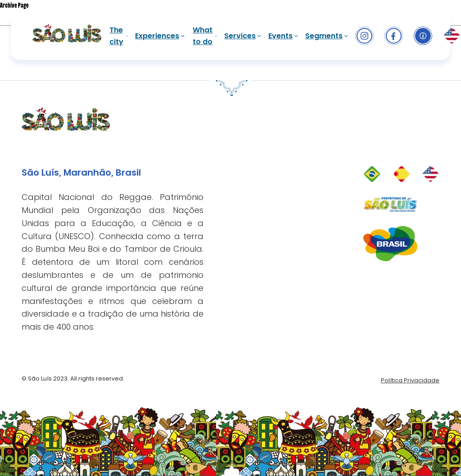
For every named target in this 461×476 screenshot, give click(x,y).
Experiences (160, 36)
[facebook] (394, 36)
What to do (205, 36)
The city (119, 36)
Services (243, 36)
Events (283, 36)
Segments (327, 36)
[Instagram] (364, 36)
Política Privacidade (410, 380)
